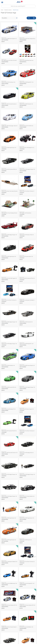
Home (2, 10)
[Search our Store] (18, 6)
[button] (34, 2)
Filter (31, 18)
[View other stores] (22, 2)
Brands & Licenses (8, 10)
